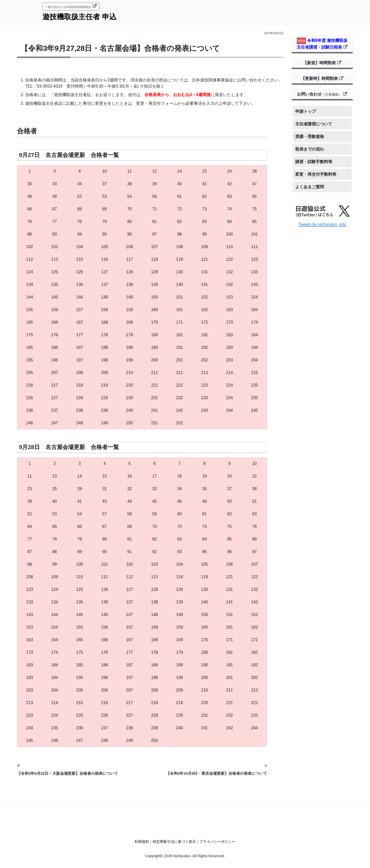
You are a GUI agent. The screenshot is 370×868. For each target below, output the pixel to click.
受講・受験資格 (310, 137)
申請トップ (306, 111)
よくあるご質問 (310, 187)
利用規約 (142, 842)
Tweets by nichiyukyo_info (322, 224)
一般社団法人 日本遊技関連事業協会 (68, 7)
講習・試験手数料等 (314, 162)
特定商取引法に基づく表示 (174, 842)
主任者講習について (314, 124)
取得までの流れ (310, 149)
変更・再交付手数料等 (316, 174)
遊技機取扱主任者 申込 (79, 17)
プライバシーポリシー (217, 842)
